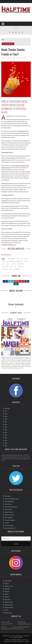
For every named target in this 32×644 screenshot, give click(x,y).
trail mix (26, 261)
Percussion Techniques (10, 520)
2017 (6, 438)
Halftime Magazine (11, 259)
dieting (4, 261)
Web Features (8, 496)
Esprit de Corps (8, 504)
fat (22, 259)
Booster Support (8, 613)
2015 (6, 432)
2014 (6, 430)
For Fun (6, 610)
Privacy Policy (8, 641)
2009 (6, 416)
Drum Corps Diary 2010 (10, 528)
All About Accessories (10, 515)
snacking (26, 259)
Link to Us (25, 640)
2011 (6, 422)
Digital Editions (8, 581)
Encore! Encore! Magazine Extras (12, 499)
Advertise (8, 640)
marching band (17, 269)
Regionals (7, 597)
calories (18, 259)
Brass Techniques (9, 517)
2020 (6, 446)
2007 (6, 411)
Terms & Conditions (18, 641)
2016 (6, 435)
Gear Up (7, 594)
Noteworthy (7, 589)
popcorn (8, 264)
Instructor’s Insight (9, 525)
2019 (6, 443)
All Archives (7, 408)
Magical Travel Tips (9, 512)
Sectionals (7, 591)
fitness (11, 269)
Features (7, 583)
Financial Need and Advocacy (11, 507)
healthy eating (5, 269)
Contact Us (9, 627)
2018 (6, 440)
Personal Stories (8, 509)
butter (3, 264)
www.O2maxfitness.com (8, 245)
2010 (6, 419)
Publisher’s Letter (9, 586)
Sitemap (27, 641)
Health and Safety (9, 605)
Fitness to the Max (8, 44)
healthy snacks (21, 266)
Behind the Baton (9, 602)
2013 (6, 427)
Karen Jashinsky (22, 58)
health (11, 266)
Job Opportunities (16, 640)
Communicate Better (9, 501)
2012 (6, 424)
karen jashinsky (5, 266)
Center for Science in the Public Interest (15, 261)
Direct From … (8, 599)
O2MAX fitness (21, 264)
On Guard (7, 523)
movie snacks (14, 264)
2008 (6, 414)
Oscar (22, 131)
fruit (15, 266)
